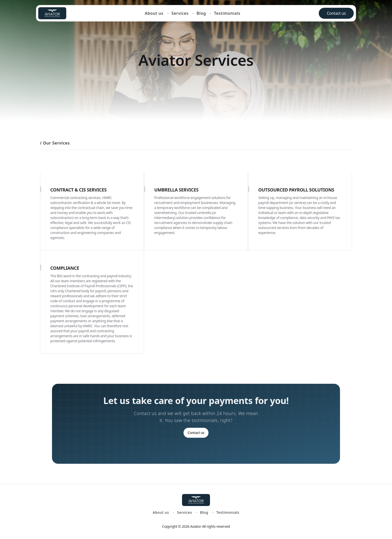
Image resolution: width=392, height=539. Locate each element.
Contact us (336, 13)
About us (154, 13)
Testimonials (227, 13)
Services (180, 13)
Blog (201, 13)
